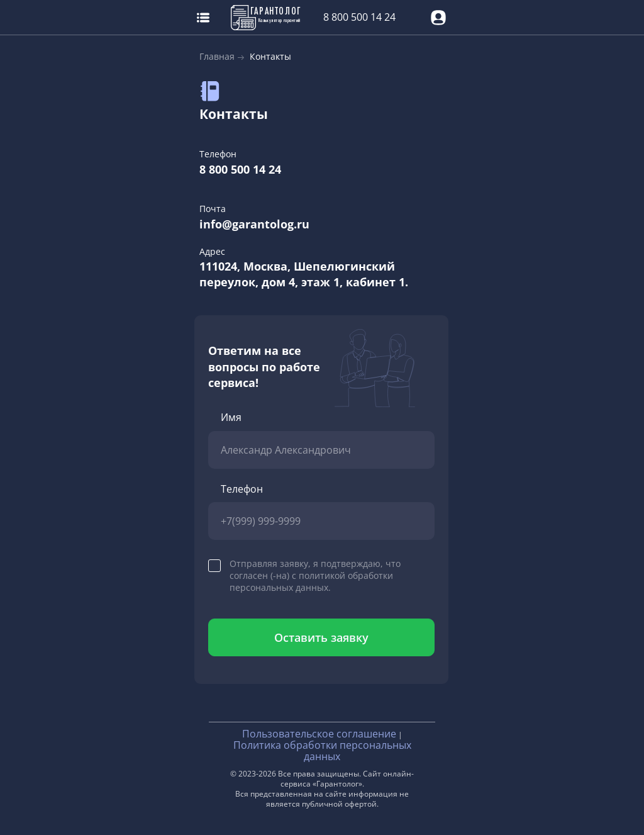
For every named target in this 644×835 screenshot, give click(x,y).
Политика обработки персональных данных (322, 751)
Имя (231, 417)
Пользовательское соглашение (319, 734)
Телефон (242, 489)
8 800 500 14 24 (359, 17)
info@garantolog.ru (254, 224)
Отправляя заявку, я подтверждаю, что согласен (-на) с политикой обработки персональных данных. (315, 575)
